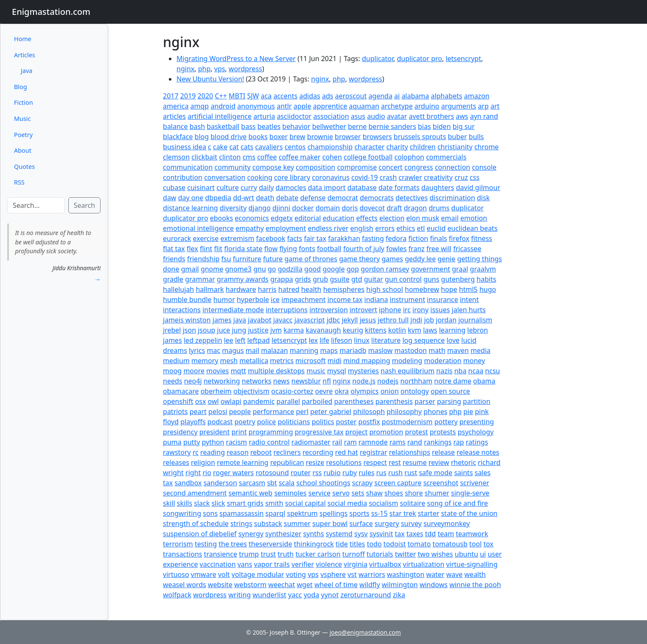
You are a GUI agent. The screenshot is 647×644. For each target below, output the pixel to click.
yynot (330, 595)
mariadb (353, 350)
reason (238, 452)
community (233, 167)
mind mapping (367, 361)
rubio (332, 473)
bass (248, 126)
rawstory (177, 452)
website (220, 585)
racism (237, 442)
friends (174, 259)
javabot (260, 320)
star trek (403, 513)
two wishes (436, 554)
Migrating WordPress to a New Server (236, 59)
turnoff (354, 554)
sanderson (220, 483)
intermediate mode (233, 310)
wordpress (245, 69)
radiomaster (311, 442)
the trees (233, 544)
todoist (395, 544)
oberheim (216, 391)
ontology (415, 391)
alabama (415, 96)
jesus (368, 320)
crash (388, 177)
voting (296, 574)
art (495, 106)
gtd (357, 279)
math (437, 350)
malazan (274, 350)
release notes (478, 452)
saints (463, 473)
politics (323, 422)
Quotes (24, 167)
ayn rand (484, 116)
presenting (477, 422)
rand (415, 442)
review (439, 462)
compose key (273, 167)
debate (287, 198)
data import (327, 188)
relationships (410, 452)
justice (258, 330)
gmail (190, 269)
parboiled (317, 401)
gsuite (340, 279)
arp (483, 106)
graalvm (483, 269)
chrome (487, 147)
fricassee (467, 249)
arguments (459, 106)
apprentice (330, 106)
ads (328, 96)
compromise (357, 167)
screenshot (441, 483)
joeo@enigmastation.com (365, 632)
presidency (180, 432)
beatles (269, 126)
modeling (407, 361)
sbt (272, 483)
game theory (359, 259)
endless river (328, 228)
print (239, 432)
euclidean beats (473, 228)
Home (23, 39)
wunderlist (269, 595)
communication (188, 167)
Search (85, 205)
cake (220, 147)
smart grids (245, 503)
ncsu (492, 371)
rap (459, 442)
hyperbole (253, 300)
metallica (254, 361)
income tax (345, 300)
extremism (237, 238)
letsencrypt (463, 59)
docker (303, 208)
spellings (333, 513)
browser (348, 137)
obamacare (181, 391)
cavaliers (269, 147)
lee (229, 340)
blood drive (228, 137)
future (273, 259)
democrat (343, 198)
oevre (324, 391)
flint (206, 249)
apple (302, 106)
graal (460, 269)
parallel (288, 401)
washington (406, 574)
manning (304, 350)
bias (424, 126)
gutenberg (458, 279)
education (339, 218)
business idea (185, 147)
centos (295, 147)
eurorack (177, 238)
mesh (229, 361)
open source (450, 391)
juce (224, 330)
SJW (253, 96)
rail (337, 442)
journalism (475, 320)
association (331, 116)
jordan (446, 320)
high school (385, 289)
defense (313, 198)
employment (286, 228)
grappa (282, 279)
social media (347, 503)
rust (411, 473)
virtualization (424, 564)
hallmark (210, 289)
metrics (282, 361)
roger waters (233, 473)
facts (295, 238)
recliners (287, 452)
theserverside (270, 544)
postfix (369, 422)
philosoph (369, 412)
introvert (363, 310)
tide (342, 544)
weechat (281, 585)
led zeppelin (203, 340)
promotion (386, 432)
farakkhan (344, 238)
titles (357, 544)
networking (222, 381)
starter (429, 513)
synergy (251, 534)
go (272, 269)
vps (220, 69)
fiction (418, 238)
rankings (438, 442)
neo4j (193, 381)
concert (390, 167)
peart (198, 412)
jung (239, 330)
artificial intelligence (220, 116)
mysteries (363, 371)
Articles (25, 55)
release (443, 452)
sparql (276, 513)
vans (245, 564)
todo (374, 544)
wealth (475, 574)
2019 (188, 96)
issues (440, 310)
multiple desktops (276, 371)
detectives (412, 198)
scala (287, 483)
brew (297, 137)
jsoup (206, 330)
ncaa (476, 371)
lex (313, 340)
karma (294, 330)
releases (176, 462)
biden (442, 126)
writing (239, 595)
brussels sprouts (420, 137)
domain (328, 208)
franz (417, 249)
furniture (247, 259)
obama (484, 381)
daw (169, 198)
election (392, 218)
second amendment (195, 493)
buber (457, 137)
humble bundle (187, 300)
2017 (171, 96)
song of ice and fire (458, 503)
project (356, 432)
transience (221, 554)
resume (415, 462)
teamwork (472, 534)
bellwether (329, 126)
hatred (289, 289)
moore (194, 371)
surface (361, 524)
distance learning (190, 208)
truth (286, 554)
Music (22, 119)
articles (174, 116)
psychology (476, 432)
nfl (327, 381)
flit (218, 249)
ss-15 (380, 513)
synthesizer (283, 534)
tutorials (380, 554)
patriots (175, 412)
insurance (442, 300)
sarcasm (252, 483)
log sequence (423, 340)
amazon (477, 96)
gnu (260, 269)
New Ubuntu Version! (210, 79)
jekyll (350, 320)
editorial (308, 218)
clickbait (204, 157)
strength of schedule (196, 524)
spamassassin (241, 513)
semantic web (251, 493)
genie (446, 259)
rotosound (272, 473)
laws (430, 330)
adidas (309, 96)
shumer (437, 493)
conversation (225, 177)
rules (366, 473)
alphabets (446, 96)
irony (420, 310)
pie (468, 412)
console (484, 167)
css (475, 177)
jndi (416, 320)
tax (400, 534)
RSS (19, 182)
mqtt (238, 371)
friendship (203, 259)
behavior (296, 126)
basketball (223, 126)
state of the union (469, 513)
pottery (446, 422)
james (222, 320)
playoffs (193, 422)
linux (362, 340)
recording (318, 452)
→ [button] (97, 279)
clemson (176, 157)
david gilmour (478, 188)
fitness (482, 238)
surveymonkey (447, 524)
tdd (430, 534)
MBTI (237, 96)
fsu (226, 259)
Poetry (23, 135)
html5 (468, 289)
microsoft (310, 361)
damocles (291, 188)
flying (288, 249)
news (281, 381)
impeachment (303, 300)
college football (368, 157)
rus (381, 473)
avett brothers (432, 116)
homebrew (422, 289)
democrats (377, 198)
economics (252, 218)
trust (268, 554)
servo (341, 493)
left (240, 340)
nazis (444, 371)
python (213, 442)
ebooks (221, 218)
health (311, 289)
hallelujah (178, 289)
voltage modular (258, 574)
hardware (241, 289)
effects (367, 218)
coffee (267, 157)
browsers (377, 137)
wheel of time (336, 585)
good (312, 269)
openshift (178, 401)
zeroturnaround (366, 595)
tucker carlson (318, 554)
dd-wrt (244, 198)
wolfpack (177, 595)
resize (315, 462)
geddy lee (420, 259)
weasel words (185, 585)
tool (475, 544)
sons (210, 513)
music (316, 371)
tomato (419, 544)
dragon (416, 208)
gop (353, 269)
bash (197, 126)
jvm (276, 330)
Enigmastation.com (51, 12)
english (362, 228)
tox (488, 544)
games (392, 259)
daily (266, 188)
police (266, 422)
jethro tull (393, 320)
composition (315, 167)
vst (352, 574)
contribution (183, 177)
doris (350, 208)
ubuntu (466, 554)
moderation (443, 361)
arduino (427, 106)
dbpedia (218, 198)
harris (267, 289)
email (450, 218)
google (333, 269)
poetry (245, 422)
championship (330, 147)
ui (483, 554)
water (436, 574)
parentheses (354, 401)
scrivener (475, 483)
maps (329, 350)
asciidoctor (294, 116)
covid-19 (365, 177)
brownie (320, 137)
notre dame (453, 381)
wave (455, 574)
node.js (364, 381)
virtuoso (176, 574)
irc (407, 310)
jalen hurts (469, 310)
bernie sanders (392, 126)
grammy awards (243, 279)
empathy (250, 228)
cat (234, 147)
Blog (21, 87)
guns (431, 279)
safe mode (436, 473)
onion (390, 391)
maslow (381, 350)
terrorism (178, 544)
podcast (220, 422)
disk (483, 198)
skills (185, 503)
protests (443, 432)
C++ (221, 96)
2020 (206, 96)
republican (287, 462)
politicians (294, 422)
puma (172, 442)
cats (247, 147)
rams (398, 442)
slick (218, 503)
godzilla (290, 269)
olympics (364, 391)
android (223, 106)
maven (458, 350)
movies (217, 371)
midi (335, 361)
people (240, 412)
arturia (264, 116)
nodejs (388, 381)
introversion (329, 310)
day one (191, 198)
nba (461, 371)
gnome (212, 269)
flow (271, 249)
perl (302, 412)
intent (469, 300)
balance (175, 126)
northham (416, 381)
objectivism (251, 391)
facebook (271, 238)
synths (314, 534)
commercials (446, 157)
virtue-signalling (472, 564)
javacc (283, 320)
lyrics (197, 350)
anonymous (256, 106)
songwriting (182, 513)
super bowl (330, 524)
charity (397, 147)
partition (477, 401)
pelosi (218, 412)
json (189, 330)
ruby (350, 473)
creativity (438, 177)
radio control (269, 442)
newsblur (306, 381)
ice (275, 300)
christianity (455, 147)
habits (486, 279)
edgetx (282, 218)
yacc (295, 595)
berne (357, 126)
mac (214, 350)
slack (202, 503)
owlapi (231, 401)
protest (417, 432)
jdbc (333, 320)
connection (452, 167)
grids (303, 279)
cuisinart (201, 188)
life (324, 340)
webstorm (250, 585)
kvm (415, 330)
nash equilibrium (408, 371)
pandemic (259, 401)
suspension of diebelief (200, 534)
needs (172, 381)
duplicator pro (419, 59)
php (204, 69)
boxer (279, 137)
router (301, 473)
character (369, 147)
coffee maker (300, 157)
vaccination (218, 564)
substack (268, 524)
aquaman (364, 106)
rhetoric (464, 462)
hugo (488, 289)
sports (359, 513)
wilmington (400, 585)
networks (257, 381)
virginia (356, 564)
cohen (332, 157)
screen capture (398, 483)
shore (414, 493)
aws (462, 116)
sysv (361, 534)
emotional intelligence (198, 228)
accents (285, 96)
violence (329, 564)
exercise (206, 238)
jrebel (172, 330)
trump (249, 554)
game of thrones (311, 259)
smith (274, 503)
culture (228, 188)
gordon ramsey (385, 269)
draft (394, 208)
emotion (474, 218)
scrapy (362, 483)
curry (249, 188)
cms (249, 157)
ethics (406, 228)
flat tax (174, 249)
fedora (396, 238)
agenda (380, 96)
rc (196, 452)
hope (449, 289)
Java (27, 71)
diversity (233, 208)
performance (273, 412)
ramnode (373, 442)
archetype (397, 106)
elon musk (423, 218)
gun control (403, 279)
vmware (204, 574)
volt (224, 574)
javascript (310, 320)
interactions (182, 310)
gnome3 (238, 269)
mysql (337, 371)
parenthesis (394, 401)
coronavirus (331, 177)
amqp (200, 106)
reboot (261, 452)
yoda (312, 595)
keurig (353, 330)
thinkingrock (314, 544)
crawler (410, 177)
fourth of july (364, 249)
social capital (305, 503)
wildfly (370, 585)
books (258, 137)
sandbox (188, 483)
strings (241, 524)
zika (399, 595)
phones (435, 412)
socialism (383, 503)
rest (395, 462)
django (259, 208)
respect (375, 462)
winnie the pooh (475, 585)
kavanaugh (323, 330)
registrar (374, 452)
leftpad (259, 340)
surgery (387, 524)
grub (320, 279)
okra (342, 391)
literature (386, 340)
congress (419, 167)
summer (297, 524)
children (423, 147)
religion (203, 462)
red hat (347, 452)
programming (271, 432)
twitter (406, 554)
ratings (477, 442)
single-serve (470, 493)
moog (172, 371)
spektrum (302, 513)
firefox (459, 238)
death (265, 198)
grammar (200, 279)
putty (192, 442)
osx (201, 401)
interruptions (287, 310)
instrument (408, 300)
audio (376, 116)
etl (421, 228)
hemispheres (344, 289)
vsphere (333, 574)
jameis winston (187, 320)
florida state (243, 249)
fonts (307, 249)
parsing (449, 401)
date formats (399, 188)
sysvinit (381, 534)
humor (224, 300)
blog (202, 137)
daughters (438, 188)
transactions (182, 554)
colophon (409, 157)
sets (358, 493)
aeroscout (351, 96)
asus (358, 116)
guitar (374, 279)
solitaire (413, 503)
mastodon (411, 350)
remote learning (242, 462)
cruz (461, 177)
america (176, 106)
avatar (397, 116)
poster (346, 422)
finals (438, 238)
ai (397, 96)
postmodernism (407, 422)
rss (317, 473)
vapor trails (272, 564)
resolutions (344, 462)
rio (207, 473)
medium (176, 361)
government (431, 269)
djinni (281, 208)
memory (205, 361)
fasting (373, 238)
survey (411, 524)
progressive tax (319, 432)
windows (434, 585)
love (453, 340)
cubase (174, 188)
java (240, 320)
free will (439, 249)
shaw (374, 493)
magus (233, 350)
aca (266, 96)
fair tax (315, 238)
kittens (376, 330)
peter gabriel (331, 412)
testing (206, 544)
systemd (339, 534)
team (446, 534)
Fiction (24, 102)
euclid (436, 228)
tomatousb (450, 544)
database (362, 188)
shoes (394, 493)
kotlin (397, 330)
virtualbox (385, 564)
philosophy (404, 412)
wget (304, 585)
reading (213, 452)
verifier (303, 564)
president (214, 432)
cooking (259, 177)
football (329, 249)
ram (350, 442)
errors (385, 228)
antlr (284, 106)
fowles (396, 249)
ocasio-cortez (292, 391)
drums (439, 208)
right (193, 473)
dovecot (373, 208)
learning (452, 330)
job (429, 320)
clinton (230, 157)
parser (425, 401)
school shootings (323, 483)
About (23, 150)
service (319, 493)
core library (292, 177)
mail (252, 350)
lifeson (342, 340)
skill (169, 503)
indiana (376, 300)
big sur (464, 126)
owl (213, 401)
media (480, 350)
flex (192, 249)
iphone (390, 310)
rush (395, 473)
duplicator (378, 59)
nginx (185, 69)
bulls (476, 137)
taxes (415, 534)
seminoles (290, 493)
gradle (173, 279)
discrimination (452, 198)
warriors (372, 574)
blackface (178, 137)
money (474, 361)
